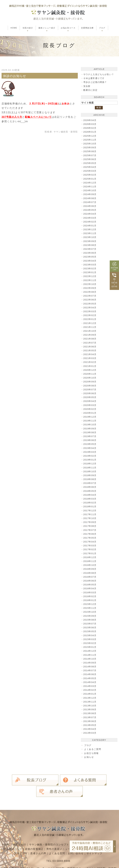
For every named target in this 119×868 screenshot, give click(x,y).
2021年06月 (90, 347)
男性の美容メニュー (65, 835)
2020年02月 (90, 409)
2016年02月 (90, 596)
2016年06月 (90, 581)
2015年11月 (90, 608)
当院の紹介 (19, 830)
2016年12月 (90, 557)
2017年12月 (90, 511)
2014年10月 (90, 659)
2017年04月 (90, 542)
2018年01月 (90, 507)
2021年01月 (90, 366)
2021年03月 (90, 358)
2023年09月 (90, 241)
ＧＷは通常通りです (94, 78)
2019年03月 (90, 452)
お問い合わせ (83, 839)
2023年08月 (90, 245)
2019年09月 (90, 429)
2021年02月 (90, 362)
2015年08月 (90, 620)
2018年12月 (90, 464)
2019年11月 (90, 421)
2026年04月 (90, 120)
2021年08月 (90, 339)
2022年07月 (90, 296)
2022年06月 (90, 300)
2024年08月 (90, 198)
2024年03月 (90, 218)
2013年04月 (90, 729)
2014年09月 (90, 663)
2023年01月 (90, 272)
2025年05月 (90, 163)
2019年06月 (90, 440)
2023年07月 (90, 249)
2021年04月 (90, 354)
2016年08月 (90, 573)
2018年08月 (90, 479)
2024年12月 (90, 183)
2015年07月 (90, 624)
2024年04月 (90, 214)
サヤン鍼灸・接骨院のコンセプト (49, 830)
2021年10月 (90, 331)
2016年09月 (90, 569)
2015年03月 (90, 639)
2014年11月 (90, 655)
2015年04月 (90, 635)
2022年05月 (90, 304)
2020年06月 (90, 393)
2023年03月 (90, 265)
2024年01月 (90, 226)
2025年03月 (90, 171)
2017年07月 (90, 530)
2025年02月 (90, 175)
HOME (14, 28)
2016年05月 (90, 585)
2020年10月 (90, 378)
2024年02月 (90, 222)
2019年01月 (90, 460)
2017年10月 (90, 518)
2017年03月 (90, 546)
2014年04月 (90, 682)
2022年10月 (90, 284)
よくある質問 (64, 839)
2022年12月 (90, 276)
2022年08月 (90, 292)
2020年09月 (90, 382)
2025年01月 (90, 179)
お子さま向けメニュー (94, 835)
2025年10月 (90, 144)
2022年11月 (90, 280)
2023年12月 (90, 229)
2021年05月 (90, 350)
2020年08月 (90, 386)
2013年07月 (90, 717)
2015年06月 (90, 628)
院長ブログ (27, 839)
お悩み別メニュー (17, 835)
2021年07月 (90, 343)
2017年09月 (90, 522)
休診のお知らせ (15, 76)
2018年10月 (90, 471)
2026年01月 (90, 132)
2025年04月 (90, 167)
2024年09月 (90, 194)
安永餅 (87, 86)
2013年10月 (90, 706)
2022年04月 (90, 308)
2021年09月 (90, 335)
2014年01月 (90, 694)
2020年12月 (90, 370)
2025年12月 (90, 136)
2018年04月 (90, 495)
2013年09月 (90, 709)
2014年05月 (90, 678)
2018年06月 (90, 487)
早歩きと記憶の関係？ (95, 82)
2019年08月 (90, 432)
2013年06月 (90, 721)
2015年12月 (90, 604)
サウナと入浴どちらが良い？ (99, 74)
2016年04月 (90, 588)
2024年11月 (90, 187)
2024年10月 (90, 190)
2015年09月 (90, 616)
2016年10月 (90, 565)
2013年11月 (90, 702)
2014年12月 (90, 651)
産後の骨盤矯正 (41, 835)
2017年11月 (90, 514)
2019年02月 (90, 456)
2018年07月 (90, 483)
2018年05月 (90, 491)
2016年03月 (90, 593)
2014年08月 (90, 667)
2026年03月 (90, 124)
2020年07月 (90, 390)
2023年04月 (90, 261)
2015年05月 (90, 631)
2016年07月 (90, 577)
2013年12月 (90, 698)
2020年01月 (90, 413)
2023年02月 (90, 269)
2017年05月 (90, 538)
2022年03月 (90, 311)
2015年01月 (90, 647)
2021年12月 (90, 323)
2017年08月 (90, 526)
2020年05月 (90, 397)
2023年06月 (90, 253)
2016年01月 (90, 600)
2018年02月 (90, 503)
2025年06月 (90, 159)
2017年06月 (90, 534)
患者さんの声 (45, 839)
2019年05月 (90, 444)
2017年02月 (90, 549)
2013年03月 (90, 733)
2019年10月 (90, 425)
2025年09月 (90, 148)
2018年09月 (90, 475)
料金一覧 (12, 839)
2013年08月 (90, 713)
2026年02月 (90, 128)
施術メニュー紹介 (83, 830)
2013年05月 (90, 725)
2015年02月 (90, 643)
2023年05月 (90, 257)
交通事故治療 (87, 28)
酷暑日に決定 (91, 90)
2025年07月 (90, 155)
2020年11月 (90, 374)
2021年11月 (90, 327)
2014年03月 (90, 686)
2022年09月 (90, 288)
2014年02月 (90, 690)
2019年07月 (90, 436)
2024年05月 (90, 210)
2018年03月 (90, 499)
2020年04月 (90, 401)
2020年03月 (90, 405)
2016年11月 (90, 561)
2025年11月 (90, 140)
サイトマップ (102, 839)
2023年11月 (90, 233)
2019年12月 (90, 417)
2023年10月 (90, 237)
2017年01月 (90, 553)
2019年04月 (90, 448)
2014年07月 (90, 670)
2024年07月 (90, 202)
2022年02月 (90, 315)
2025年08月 (90, 151)
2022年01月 (90, 319)
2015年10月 (90, 612)
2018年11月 (90, 468)
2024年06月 (90, 206)
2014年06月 (90, 674)
